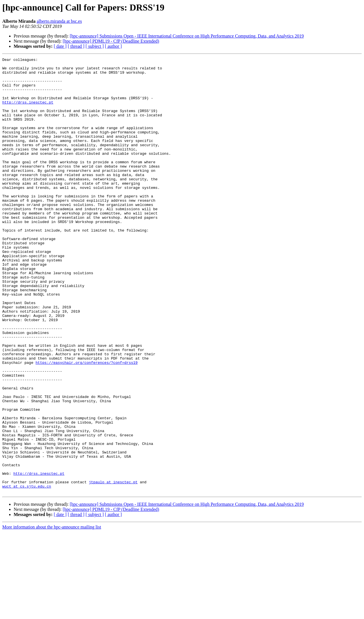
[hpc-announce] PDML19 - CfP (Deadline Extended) (111, 41)
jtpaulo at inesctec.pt (113, 567)
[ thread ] (76, 46)
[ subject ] (95, 46)
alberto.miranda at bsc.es (59, 21)
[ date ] (60, 46)
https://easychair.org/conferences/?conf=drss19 (87, 424)
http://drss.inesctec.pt (28, 112)
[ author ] (113, 46)
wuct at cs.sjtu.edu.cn (27, 572)
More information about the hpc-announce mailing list (52, 614)
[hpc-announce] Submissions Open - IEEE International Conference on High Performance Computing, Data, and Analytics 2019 (187, 36)
